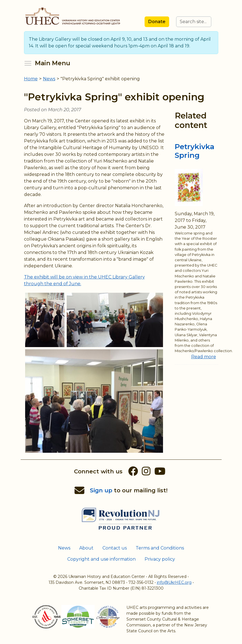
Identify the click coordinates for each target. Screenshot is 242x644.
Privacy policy (160, 559)
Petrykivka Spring (195, 151)
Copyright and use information (101, 559)
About (86, 548)
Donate (157, 22)
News (64, 548)
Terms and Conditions (160, 548)
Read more (204, 357)
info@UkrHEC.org (174, 582)
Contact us (115, 548)
